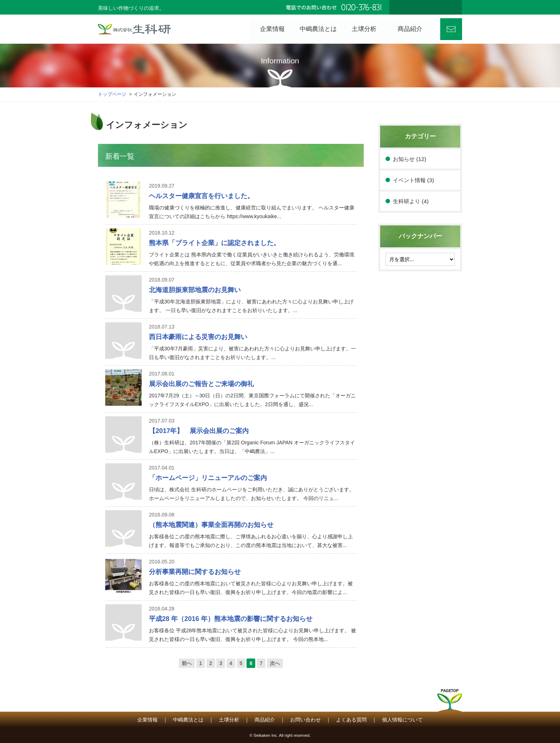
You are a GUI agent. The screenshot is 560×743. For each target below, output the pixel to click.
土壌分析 (229, 720)
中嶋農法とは (188, 720)
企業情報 (147, 720)
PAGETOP (450, 703)
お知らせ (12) (410, 159)
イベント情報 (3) (413, 180)
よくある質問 (351, 720)
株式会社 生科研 (134, 29)
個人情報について (402, 720)
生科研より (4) (411, 201)
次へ (275, 663)
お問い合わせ (451, 29)
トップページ (112, 94)
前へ (187, 663)
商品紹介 (265, 720)
